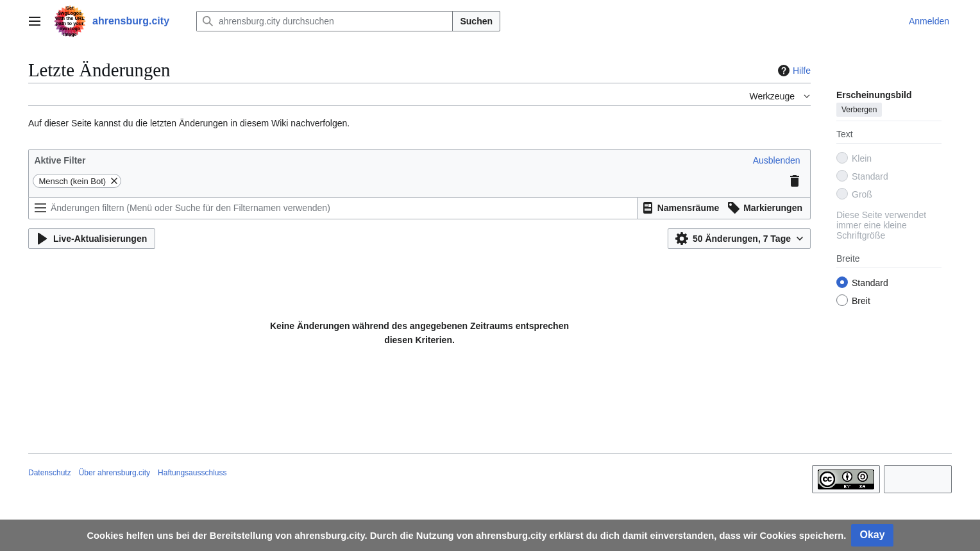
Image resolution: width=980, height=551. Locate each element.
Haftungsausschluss (192, 473)
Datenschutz (50, 473)
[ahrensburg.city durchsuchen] (325, 21)
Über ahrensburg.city (114, 473)
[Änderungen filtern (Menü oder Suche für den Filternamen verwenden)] (333, 208)
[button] (777, 160)
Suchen (476, 21)
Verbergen (859, 110)
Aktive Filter (60, 160)
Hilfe (793, 71)
